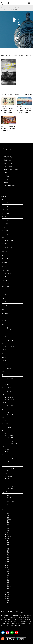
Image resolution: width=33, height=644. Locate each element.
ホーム (3, 7)
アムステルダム (10, 406)
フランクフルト (10, 414)
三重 (7, 596)
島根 (7, 600)
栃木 (7, 566)
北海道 (8, 591)
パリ (7, 479)
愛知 (7, 583)
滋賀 (7, 544)
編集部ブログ (7, 160)
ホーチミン (9, 385)
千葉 (7, 562)
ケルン (8, 412)
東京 (7, 602)
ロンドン (9, 470)
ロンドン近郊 (10, 468)
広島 (7, 571)
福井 (7, 531)
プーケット (9, 460)
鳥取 (7, 517)
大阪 (7, 589)
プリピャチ (9, 234)
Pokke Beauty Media (9, 185)
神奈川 (8, 587)
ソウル (8, 421)
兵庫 (7, 564)
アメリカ (16, 7)
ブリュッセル (10, 399)
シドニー (9, 391)
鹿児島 (8, 519)
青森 (7, 548)
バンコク (9, 462)
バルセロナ (9, 489)
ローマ (8, 507)
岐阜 (7, 538)
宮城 (7, 552)
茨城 (7, 579)
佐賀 (7, 515)
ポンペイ (9, 497)
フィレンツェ (10, 505)
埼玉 (7, 540)
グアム (8, 433)
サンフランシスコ (7, 9)
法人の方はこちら (9, 163)
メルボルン (9, 330)
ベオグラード (10, 241)
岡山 (7, 567)
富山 (7, 533)
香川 (7, 550)
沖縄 (7, 556)
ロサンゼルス (10, 437)
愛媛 (7, 560)
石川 (7, 573)
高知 (7, 523)
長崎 (7, 598)
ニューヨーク (10, 435)
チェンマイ (9, 458)
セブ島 (8, 368)
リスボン (9, 427)
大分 (7, 558)
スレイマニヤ (10, 340)
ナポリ (8, 495)
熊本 (7, 535)
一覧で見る (28, 56)
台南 (7, 450)
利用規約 (6, 176)
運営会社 (6, 182)
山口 (7, 521)
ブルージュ (9, 398)
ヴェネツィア (10, 501)
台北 (7, 452)
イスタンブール (10, 378)
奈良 (7, 575)
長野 (7, 581)
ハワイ (8, 439)
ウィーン (9, 328)
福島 (7, 529)
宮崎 (7, 525)
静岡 (7, 569)
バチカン (9, 499)
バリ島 (8, 273)
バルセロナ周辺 (10, 487)
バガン (8, 284)
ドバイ (8, 220)
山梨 (7, 593)
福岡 (7, 554)
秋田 (7, 527)
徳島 (7, 513)
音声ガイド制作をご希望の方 (12, 170)
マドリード (9, 485)
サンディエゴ (10, 441)
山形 (7, 542)
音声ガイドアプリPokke (10, 157)
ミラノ (8, 503)
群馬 (7, 585)
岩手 (7, 546)
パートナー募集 (8, 166)
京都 (7, 595)
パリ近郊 (9, 477)
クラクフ (9, 206)
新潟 (7, 577)
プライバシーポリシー (10, 179)
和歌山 (8, 537)
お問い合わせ (7, 173)
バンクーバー (10, 346)
